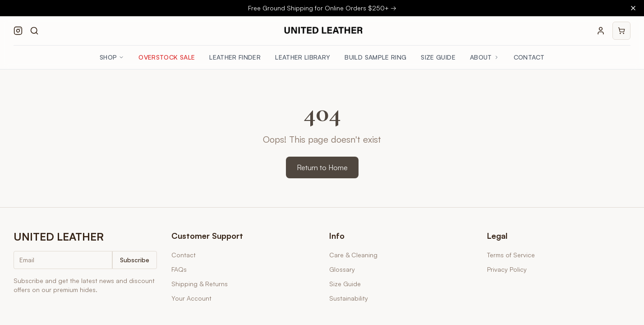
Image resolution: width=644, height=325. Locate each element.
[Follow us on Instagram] (18, 31)
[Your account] (601, 31)
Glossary (342, 269)
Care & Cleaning (353, 255)
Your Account (191, 298)
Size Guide (438, 57)
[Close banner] (633, 8)
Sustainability (349, 298)
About (485, 57)
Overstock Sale (167, 57)
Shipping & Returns (200, 284)
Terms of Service (511, 255)
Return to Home (322, 167)
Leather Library (303, 57)
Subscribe (135, 260)
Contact (529, 57)
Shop (112, 57)
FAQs (179, 269)
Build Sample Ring (375, 57)
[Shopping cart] (621, 31)
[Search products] (34, 31)
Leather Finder (235, 57)
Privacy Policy (507, 269)
